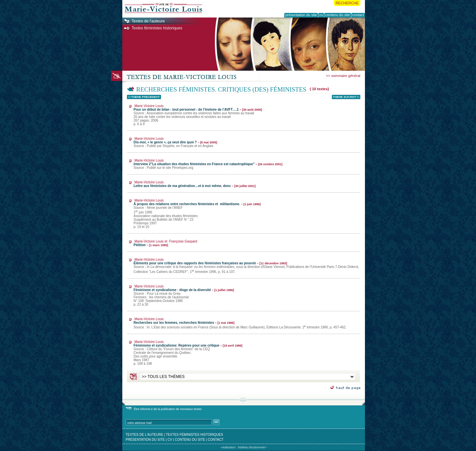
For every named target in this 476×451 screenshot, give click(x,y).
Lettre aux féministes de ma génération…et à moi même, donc (195, 184)
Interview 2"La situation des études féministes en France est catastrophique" (208, 164)
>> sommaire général (343, 76)
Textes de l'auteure (148, 21)
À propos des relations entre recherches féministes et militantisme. (197, 214)
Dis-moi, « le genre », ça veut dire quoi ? (175, 142)
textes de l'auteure (144, 435)
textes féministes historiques (195, 435)
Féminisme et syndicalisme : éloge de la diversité (184, 295)
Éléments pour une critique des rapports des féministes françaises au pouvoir (246, 265)
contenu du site (190, 440)
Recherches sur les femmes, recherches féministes (240, 323)
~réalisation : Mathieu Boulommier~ (244, 447)
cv (170, 440)
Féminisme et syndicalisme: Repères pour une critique (188, 353)
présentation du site (145, 440)
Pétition (165, 243)
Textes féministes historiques (157, 28)
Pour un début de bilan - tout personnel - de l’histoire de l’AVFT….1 (198, 115)
